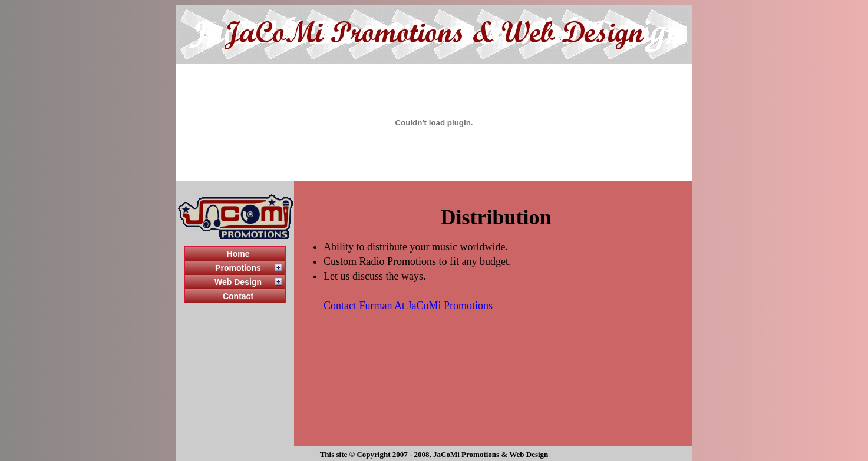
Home (238, 254)
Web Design (238, 282)
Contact (238, 296)
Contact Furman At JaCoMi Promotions (408, 306)
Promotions (238, 268)
